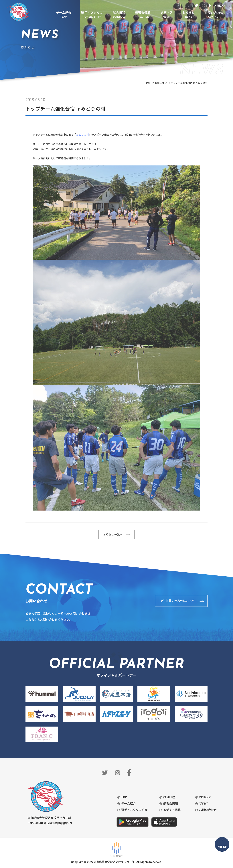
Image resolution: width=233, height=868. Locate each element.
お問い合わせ (208, 810)
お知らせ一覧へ (113, 535)
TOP (124, 797)
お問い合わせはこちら (180, 601)
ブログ (204, 804)
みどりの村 (82, 135)
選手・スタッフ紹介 (134, 810)
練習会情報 (171, 804)
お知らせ (205, 797)
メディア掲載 (172, 810)
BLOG (221, 6)
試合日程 (169, 797)
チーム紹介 (129, 804)
